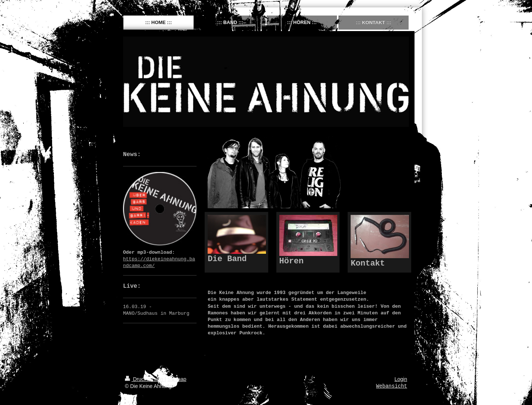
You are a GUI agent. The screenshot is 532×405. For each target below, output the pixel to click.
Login (401, 379)
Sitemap (177, 379)
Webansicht (392, 386)
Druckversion (145, 379)
